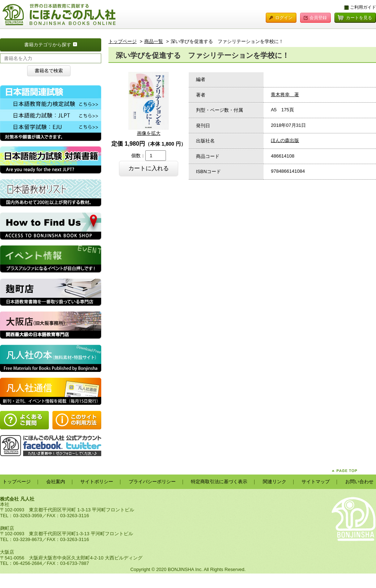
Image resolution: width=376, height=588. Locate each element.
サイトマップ (316, 482)
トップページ (123, 41)
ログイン (284, 18)
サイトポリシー (97, 482)
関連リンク (275, 482)
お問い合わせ (359, 482)
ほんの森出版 (285, 140)
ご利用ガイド (363, 7)
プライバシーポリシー (152, 482)
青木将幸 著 (285, 95)
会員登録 (318, 18)
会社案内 (56, 482)
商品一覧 (154, 41)
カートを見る (359, 18)
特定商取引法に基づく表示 (219, 482)
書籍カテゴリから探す (63, 44)
